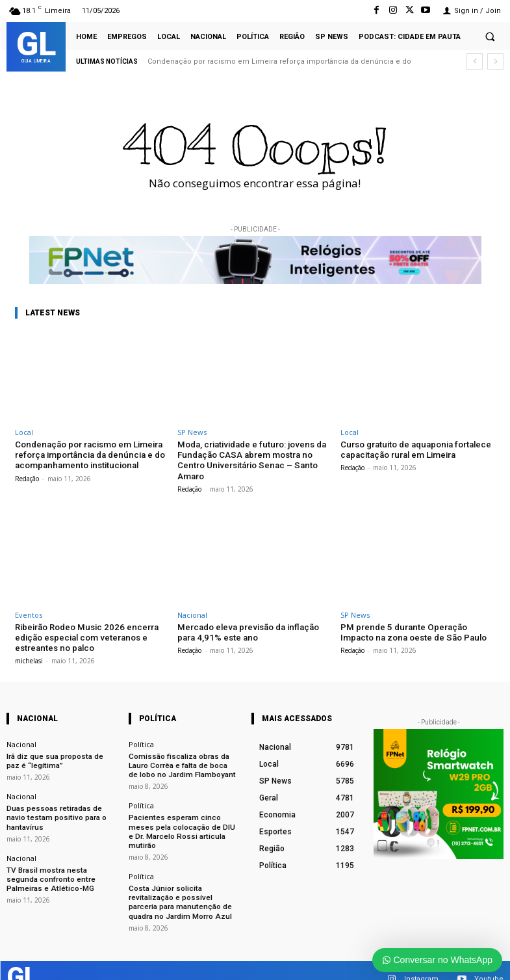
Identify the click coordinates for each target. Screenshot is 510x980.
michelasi (29, 659)
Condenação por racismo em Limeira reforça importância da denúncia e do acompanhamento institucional (88, 455)
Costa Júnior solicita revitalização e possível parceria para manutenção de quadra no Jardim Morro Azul (182, 886)
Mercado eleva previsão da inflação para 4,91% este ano (247, 631)
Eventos (29, 614)
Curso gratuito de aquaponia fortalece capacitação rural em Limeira (414, 450)
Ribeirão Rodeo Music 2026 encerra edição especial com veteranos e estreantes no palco (84, 636)
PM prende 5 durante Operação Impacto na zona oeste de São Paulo (412, 631)
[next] (495, 61)
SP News (192, 432)
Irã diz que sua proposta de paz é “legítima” (61, 758)
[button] (490, 36)
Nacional (192, 614)
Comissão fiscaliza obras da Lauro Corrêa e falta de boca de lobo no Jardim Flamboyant (181, 762)
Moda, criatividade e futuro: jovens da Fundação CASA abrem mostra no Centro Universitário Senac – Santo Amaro (250, 460)
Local (24, 432)
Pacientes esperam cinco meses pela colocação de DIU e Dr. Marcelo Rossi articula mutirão (183, 822)
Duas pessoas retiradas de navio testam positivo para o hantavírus (53, 813)
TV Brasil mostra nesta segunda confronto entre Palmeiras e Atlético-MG (60, 872)
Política (141, 742)
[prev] (475, 61)
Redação (27, 477)
